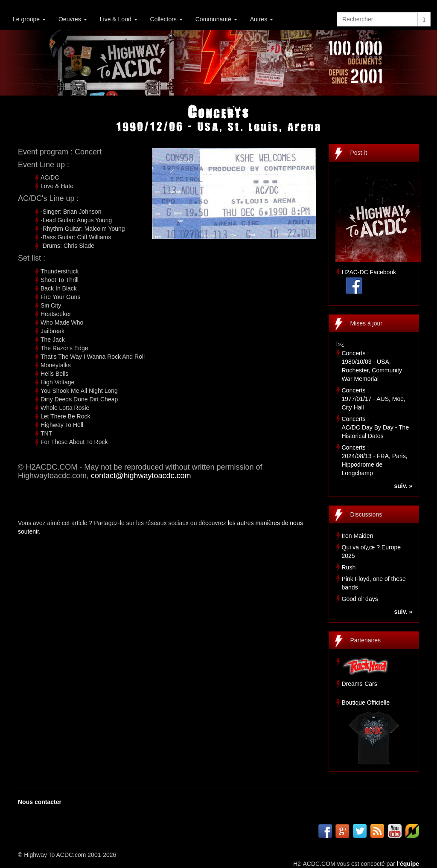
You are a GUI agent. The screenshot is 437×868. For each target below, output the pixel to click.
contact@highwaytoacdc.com (141, 476)
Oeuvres (73, 19)
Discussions (366, 514)
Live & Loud (119, 19)
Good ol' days (360, 599)
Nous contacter (40, 802)
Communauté (216, 19)
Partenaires (366, 640)
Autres (262, 19)
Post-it (359, 153)
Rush (349, 567)
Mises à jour (366, 323)
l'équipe (408, 864)
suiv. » (403, 486)
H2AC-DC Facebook (369, 272)
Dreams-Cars (360, 684)
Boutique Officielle (366, 703)
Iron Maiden (358, 536)
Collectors (166, 19)
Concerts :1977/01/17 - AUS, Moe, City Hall (374, 399)
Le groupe (29, 19)
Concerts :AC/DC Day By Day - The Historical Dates (376, 427)
